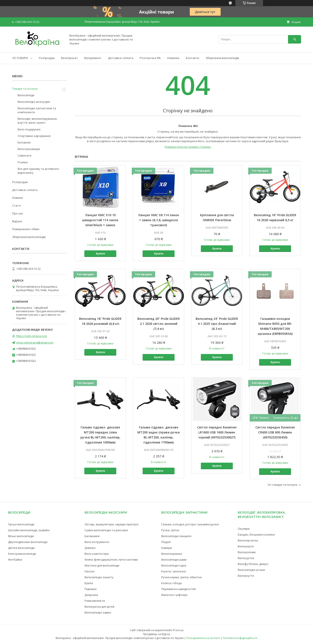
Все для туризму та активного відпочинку (38, 171)
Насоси (89, 571)
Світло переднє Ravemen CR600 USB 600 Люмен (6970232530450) (275, 432)
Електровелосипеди (22, 554)
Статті (17, 206)
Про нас (18, 213)
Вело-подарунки (29, 129)
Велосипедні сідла (174, 565)
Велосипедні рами (174, 560)
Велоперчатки (248, 540)
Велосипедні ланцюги (176, 536)
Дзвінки (90, 548)
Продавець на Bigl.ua (156, 634)
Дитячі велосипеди (21, 548)
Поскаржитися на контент (203, 638)
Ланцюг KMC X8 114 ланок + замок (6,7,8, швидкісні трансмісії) (159, 220)
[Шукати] (295, 39)
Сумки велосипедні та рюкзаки (106, 530)
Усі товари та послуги (282, 485)
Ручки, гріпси (170, 530)
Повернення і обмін (26, 229)
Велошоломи (247, 552)
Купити (100, 254)
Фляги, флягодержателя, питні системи (111, 560)
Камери (167, 548)
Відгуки (17, 221)
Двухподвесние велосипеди (28, 542)
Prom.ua (178, 630)
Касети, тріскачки (174, 571)
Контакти (192, 58)
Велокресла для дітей (99, 607)
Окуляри (244, 529)
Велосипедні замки (98, 612)
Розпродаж (47, 58)
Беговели (24, 142)
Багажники (92, 536)
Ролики (23, 162)
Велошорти (246, 546)
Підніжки (91, 589)
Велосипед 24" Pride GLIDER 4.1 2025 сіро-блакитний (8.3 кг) (217, 324)
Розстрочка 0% (150, 58)
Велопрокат (69, 58)
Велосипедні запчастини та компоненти (37, 110)
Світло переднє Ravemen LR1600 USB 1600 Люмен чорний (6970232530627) (217, 432)
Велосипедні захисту (99, 577)
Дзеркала (91, 595)
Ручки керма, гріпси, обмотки (181, 577)
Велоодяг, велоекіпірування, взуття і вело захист (37, 121)
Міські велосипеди (21, 536)
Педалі (166, 542)
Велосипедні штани (251, 570)
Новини (17, 198)
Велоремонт (93, 58)
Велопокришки (172, 554)
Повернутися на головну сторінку (188, 147)
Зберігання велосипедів (222, 58)
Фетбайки (15, 560)
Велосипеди (26, 95)
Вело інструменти (97, 542)
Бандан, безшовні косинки (256, 534)
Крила (89, 583)
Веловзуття (246, 576)
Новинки (173, 58)
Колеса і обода (171, 583)
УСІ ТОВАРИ (20, 58)
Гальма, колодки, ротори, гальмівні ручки (190, 524)
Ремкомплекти (95, 601)
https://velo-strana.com (32, 336)
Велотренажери (29, 149)
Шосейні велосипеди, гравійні (29, 530)
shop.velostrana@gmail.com (35, 342)
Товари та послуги (25, 89)
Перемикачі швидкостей (178, 589)
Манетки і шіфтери (174, 595)
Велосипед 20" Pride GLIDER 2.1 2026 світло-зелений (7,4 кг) (159, 324)
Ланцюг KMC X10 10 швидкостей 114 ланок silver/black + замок (100, 220)
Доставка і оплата (121, 58)
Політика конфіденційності (240, 638)
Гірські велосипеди (21, 524)
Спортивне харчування (34, 136)
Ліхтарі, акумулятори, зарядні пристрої (112, 524)
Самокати (24, 155)
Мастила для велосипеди (102, 565)
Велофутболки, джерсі (253, 564)
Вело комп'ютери (97, 554)
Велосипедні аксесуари (34, 102)
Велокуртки (246, 558)
